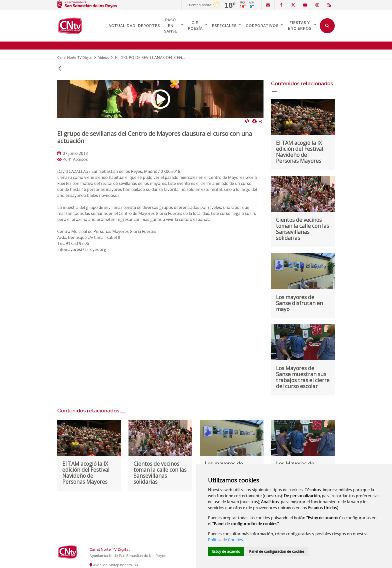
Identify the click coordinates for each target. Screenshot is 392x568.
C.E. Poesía (195, 26)
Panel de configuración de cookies (277, 551)
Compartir (261, 121)
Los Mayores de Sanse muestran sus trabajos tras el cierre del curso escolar (303, 377)
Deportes (149, 26)
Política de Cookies (225, 540)
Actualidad (122, 26)
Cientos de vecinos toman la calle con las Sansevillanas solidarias (302, 229)
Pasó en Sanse (171, 26)
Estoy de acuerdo (226, 551)
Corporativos (262, 26)
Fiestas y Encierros (300, 26)
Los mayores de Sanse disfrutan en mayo (299, 303)
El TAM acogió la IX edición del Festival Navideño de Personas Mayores (300, 152)
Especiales (224, 26)
